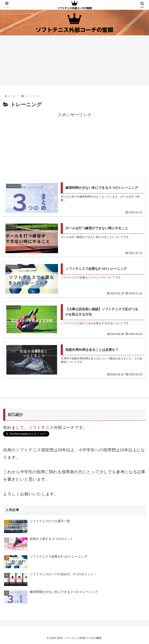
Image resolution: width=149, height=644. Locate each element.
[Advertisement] (74, 146)
